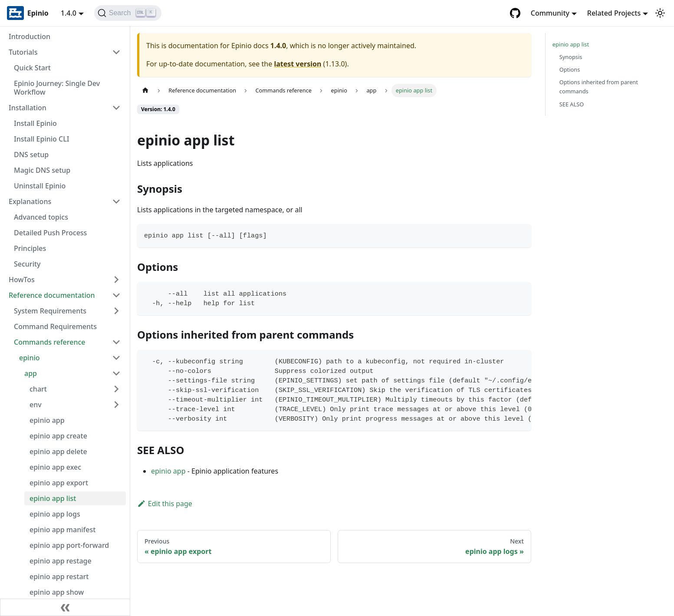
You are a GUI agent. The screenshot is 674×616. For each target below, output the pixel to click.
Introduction (30, 36)
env (36, 405)
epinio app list (53, 498)
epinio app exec (55, 467)
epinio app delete (58, 451)
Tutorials (23, 52)
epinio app (47, 420)
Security (27, 264)
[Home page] (145, 91)
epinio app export (59, 483)
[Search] (128, 13)
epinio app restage (61, 561)
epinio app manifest (62, 530)
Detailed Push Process (50, 233)
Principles (30, 248)
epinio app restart (59, 576)
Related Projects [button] (614, 13)
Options (570, 69)
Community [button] (550, 13)
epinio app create (58, 436)
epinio (30, 358)
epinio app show (57, 592)
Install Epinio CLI (41, 139)
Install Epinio (35, 123)
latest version (298, 64)
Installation (28, 108)
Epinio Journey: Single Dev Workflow (57, 88)
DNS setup (31, 155)
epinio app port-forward (69, 545)
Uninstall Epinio (40, 186)
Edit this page (165, 504)
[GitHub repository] (515, 13)
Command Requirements (55, 326)
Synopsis (571, 57)
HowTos (22, 280)
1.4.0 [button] (69, 13)
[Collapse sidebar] (65, 607)
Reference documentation (52, 295)
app (31, 373)
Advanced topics (41, 217)
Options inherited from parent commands (599, 87)
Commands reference (50, 342)
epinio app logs (55, 514)
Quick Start (32, 68)
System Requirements (50, 311)
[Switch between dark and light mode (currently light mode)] (660, 13)
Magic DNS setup (42, 170)
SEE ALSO (572, 104)
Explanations (30, 201)
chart (38, 389)
